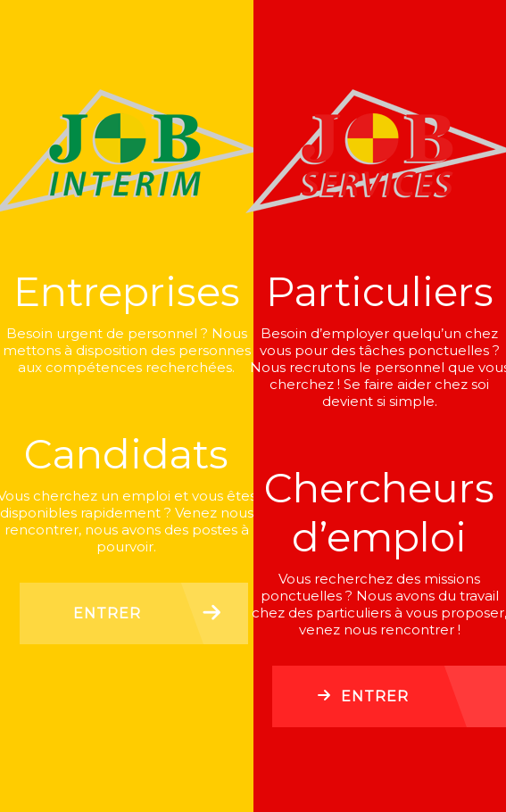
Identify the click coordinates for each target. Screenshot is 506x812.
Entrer (107, 613)
